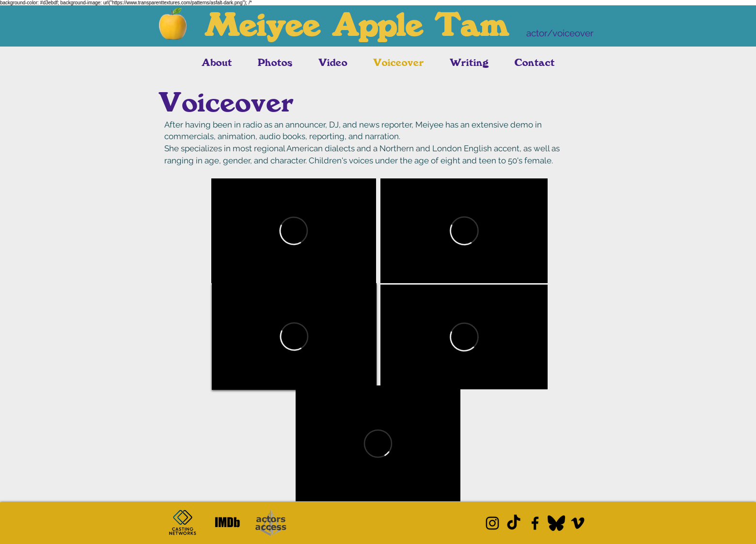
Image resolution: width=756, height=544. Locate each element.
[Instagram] (492, 523)
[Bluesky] (556, 523)
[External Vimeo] (294, 231)
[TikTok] (514, 523)
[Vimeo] (578, 523)
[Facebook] (535, 523)
